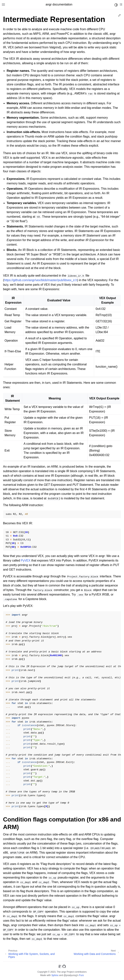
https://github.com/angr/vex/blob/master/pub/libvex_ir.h (41, 280)
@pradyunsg (70, 975)
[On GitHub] (64, 967)
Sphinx (55, 975)
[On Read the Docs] (60, 967)
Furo (81, 975)
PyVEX (26, 560)
